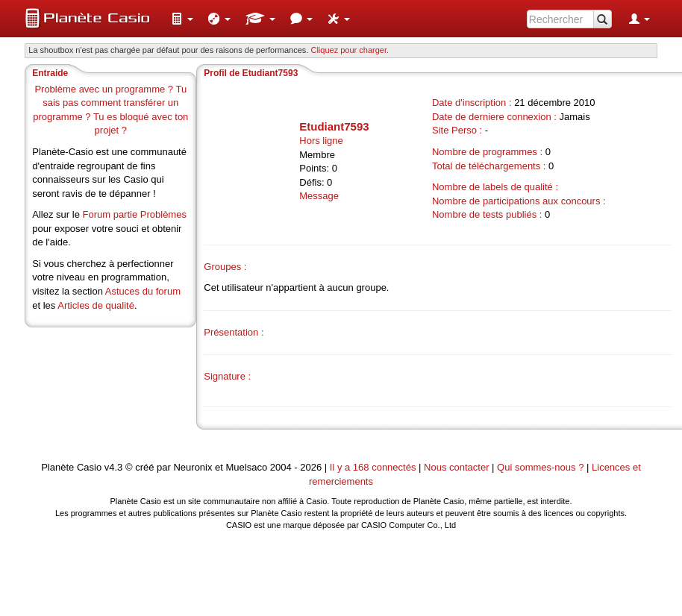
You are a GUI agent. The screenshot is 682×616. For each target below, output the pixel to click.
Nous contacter (456, 467)
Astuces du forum (143, 291)
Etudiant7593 (334, 126)
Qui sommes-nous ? (540, 467)
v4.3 (114, 467)
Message (319, 196)
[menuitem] (182, 19)
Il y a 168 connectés (374, 467)
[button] (182, 19)
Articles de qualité (96, 305)
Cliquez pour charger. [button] (350, 50)
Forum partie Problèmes (134, 214)
